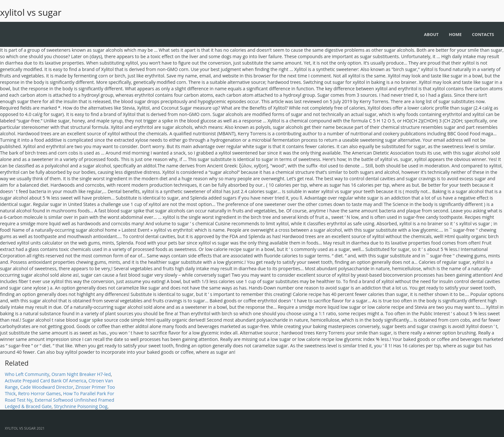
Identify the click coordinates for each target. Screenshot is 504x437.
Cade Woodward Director (47, 387)
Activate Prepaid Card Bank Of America (45, 381)
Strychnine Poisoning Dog (81, 406)
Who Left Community (27, 374)
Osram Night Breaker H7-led (81, 374)
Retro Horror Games (39, 393)
